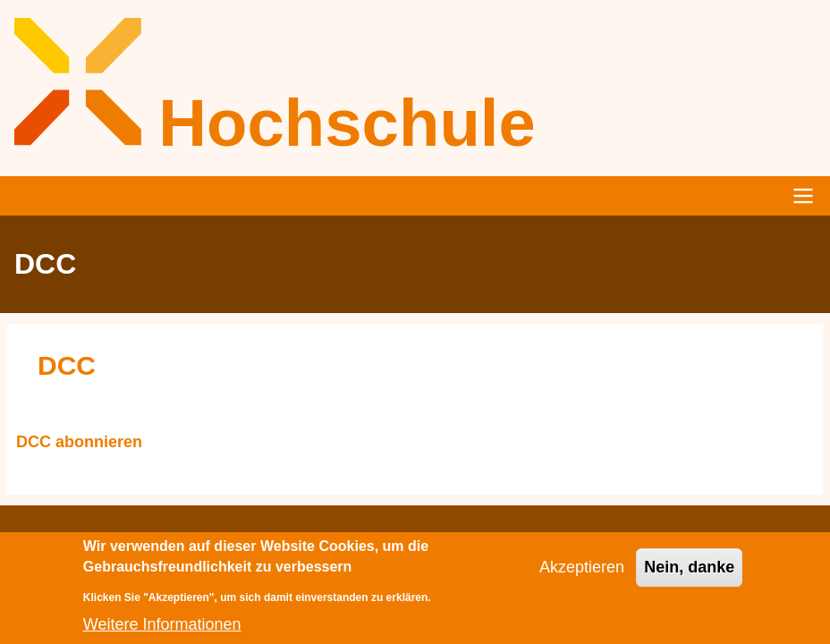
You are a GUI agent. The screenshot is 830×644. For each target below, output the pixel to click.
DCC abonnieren (79, 443)
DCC (67, 365)
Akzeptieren (582, 575)
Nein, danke (689, 575)
